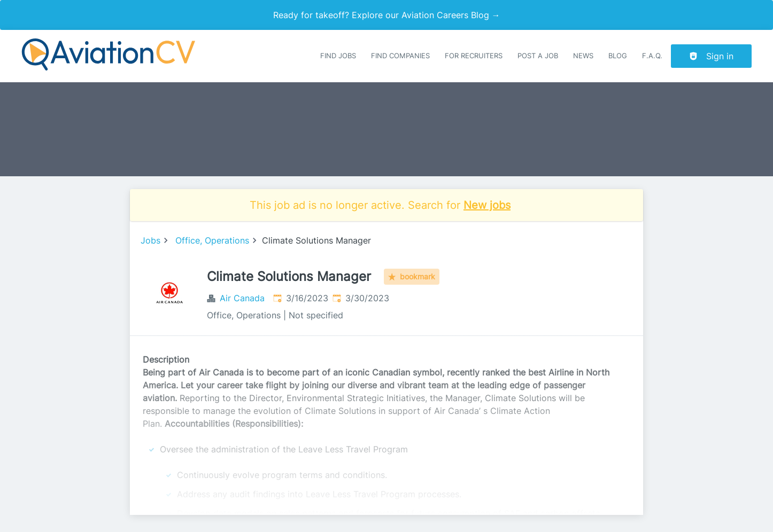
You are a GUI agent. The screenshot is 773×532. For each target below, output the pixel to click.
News (583, 56)
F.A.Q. (652, 56)
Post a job (538, 56)
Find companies (400, 56)
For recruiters (474, 56)
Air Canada (242, 298)
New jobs (487, 205)
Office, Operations (212, 240)
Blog (618, 56)
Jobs (150, 240)
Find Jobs (338, 56)
